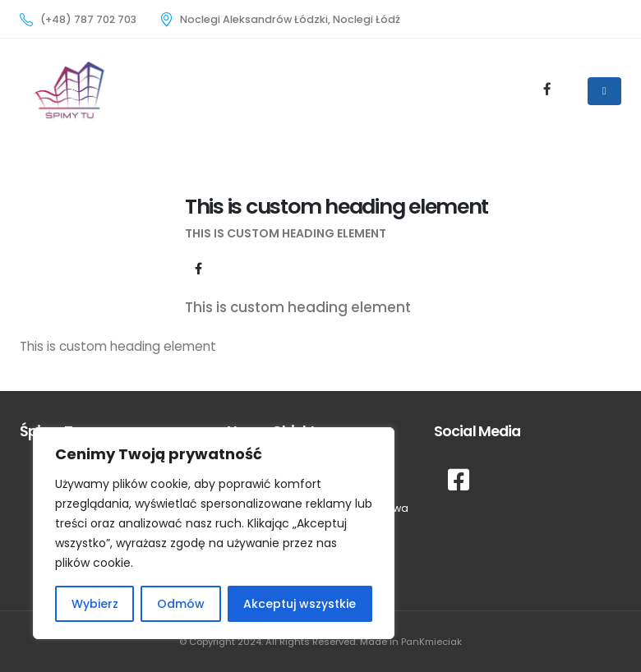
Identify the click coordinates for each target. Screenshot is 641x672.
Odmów (181, 604)
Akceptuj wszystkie (300, 604)
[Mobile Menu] (604, 91)
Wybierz (95, 604)
